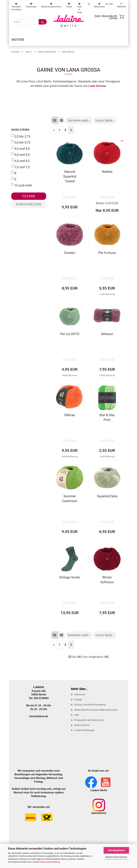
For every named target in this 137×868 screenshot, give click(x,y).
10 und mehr (22, 187)
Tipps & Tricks (79, 5)
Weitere (18, 40)
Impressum (80, 696)
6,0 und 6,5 (20, 162)
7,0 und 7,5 (20, 169)
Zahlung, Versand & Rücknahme (90, 706)
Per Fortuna (107, 255)
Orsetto (70, 255)
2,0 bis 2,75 (21, 138)
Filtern (29, 198)
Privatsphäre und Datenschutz (89, 722)
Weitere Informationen (116, 857)
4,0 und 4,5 (20, 150)
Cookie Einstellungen (84, 732)
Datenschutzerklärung (50, 862)
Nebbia (107, 173)
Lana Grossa (97, 88)
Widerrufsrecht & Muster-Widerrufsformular (96, 712)
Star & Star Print (107, 419)
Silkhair (70, 417)
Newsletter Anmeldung (16, 5)
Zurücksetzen (29, 206)
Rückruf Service (82, 727)
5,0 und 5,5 (20, 156)
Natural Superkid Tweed (70, 178)
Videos (69, 5)
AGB (76, 717)
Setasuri (107, 336)
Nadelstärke (20, 131)
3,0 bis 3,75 (21, 144)
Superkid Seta (107, 498)
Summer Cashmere (70, 500)
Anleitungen (31, 5)
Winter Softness (107, 581)
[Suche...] (43, 22)
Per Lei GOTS (70, 336)
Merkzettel (121, 5)
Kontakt (78, 701)
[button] (55, 122)
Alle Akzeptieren (116, 850)
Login (109, 4)
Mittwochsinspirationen (51, 5)
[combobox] (79, 122)
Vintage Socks (70, 579)
